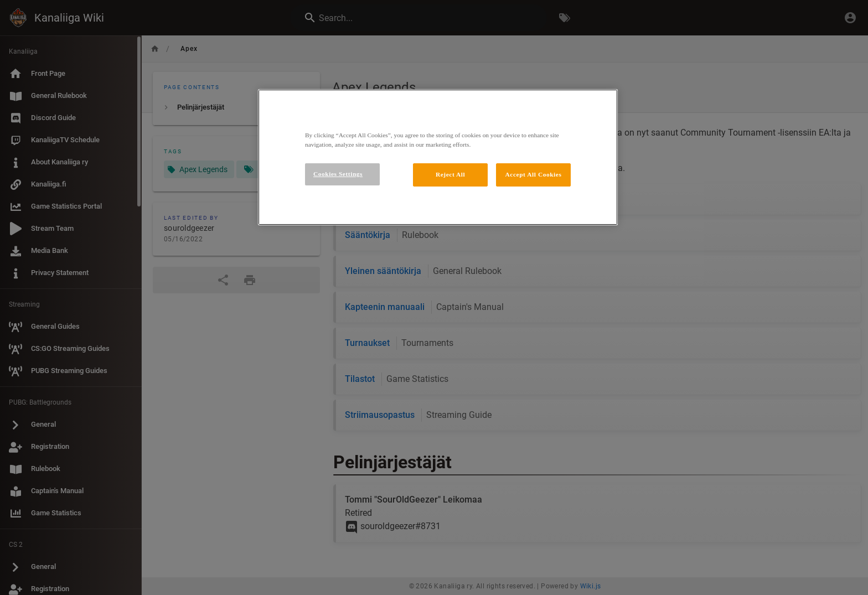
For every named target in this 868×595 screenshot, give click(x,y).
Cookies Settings (338, 174)
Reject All (450, 174)
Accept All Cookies (534, 174)
